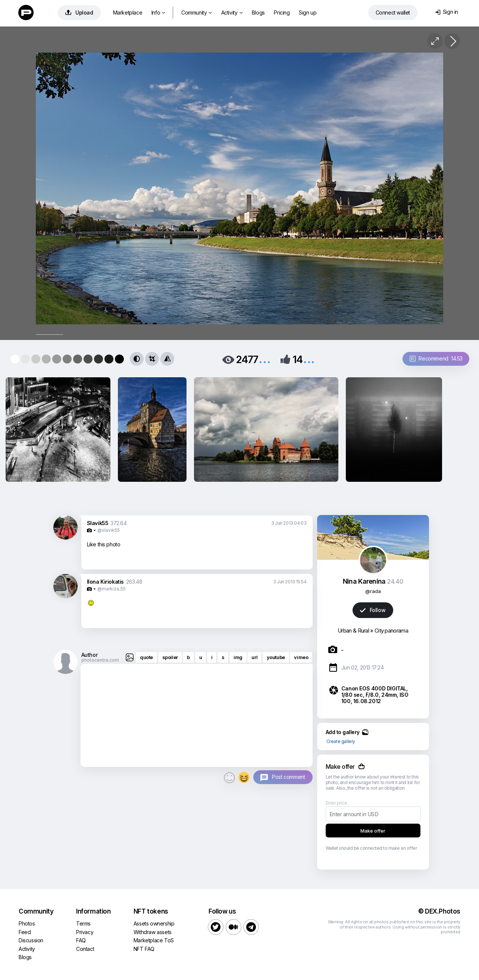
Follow (373, 610)
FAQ (81, 940)
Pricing (282, 13)
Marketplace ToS (154, 940)
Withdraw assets (153, 932)
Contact (85, 949)
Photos (27, 923)
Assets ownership (154, 923)
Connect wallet (393, 13)
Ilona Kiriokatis (106, 582)
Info (158, 13)
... (264, 359)
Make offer (373, 831)
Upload (79, 13)
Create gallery (341, 741)
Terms (83, 923)
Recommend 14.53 (436, 358)
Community (197, 13)
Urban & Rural (353, 631)
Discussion (31, 940)
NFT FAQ (144, 949)
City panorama (391, 631)
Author (90, 655)
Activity (232, 13)
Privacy (85, 932)
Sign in (447, 12)
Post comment (288, 777)
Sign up (308, 13)
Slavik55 (98, 523)
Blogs (258, 13)
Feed (25, 932)
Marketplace (128, 13)
